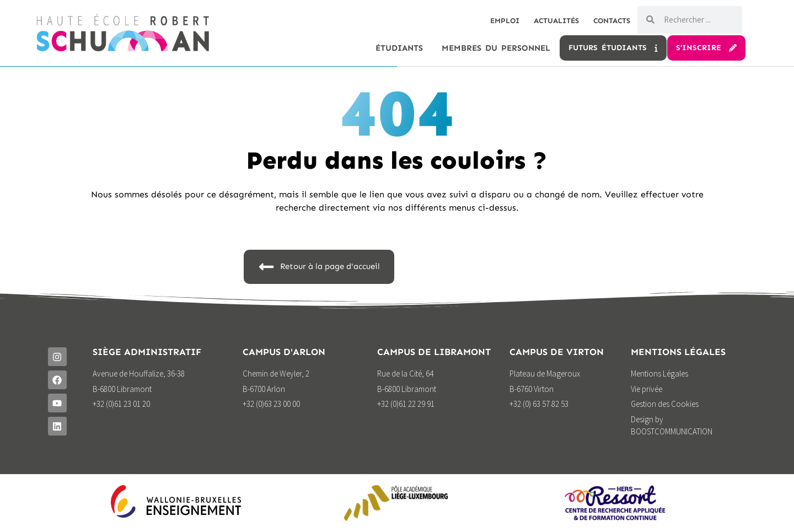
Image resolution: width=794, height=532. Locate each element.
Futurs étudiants (613, 48)
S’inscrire (706, 48)
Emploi (492, 21)
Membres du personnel (496, 48)
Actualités (548, 21)
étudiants (399, 48)
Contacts (609, 21)
